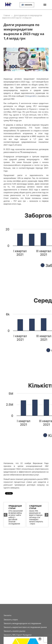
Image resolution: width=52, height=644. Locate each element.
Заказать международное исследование (22, 623)
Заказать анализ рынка (14, 631)
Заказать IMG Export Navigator (18, 635)
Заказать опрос (11, 620)
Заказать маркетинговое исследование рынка (25, 627)
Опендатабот (31, 96)
